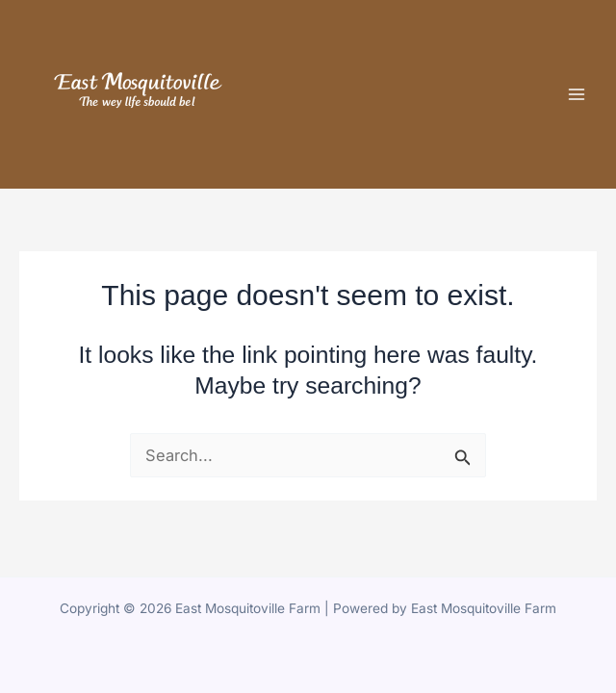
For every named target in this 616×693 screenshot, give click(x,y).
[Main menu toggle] (576, 94)
